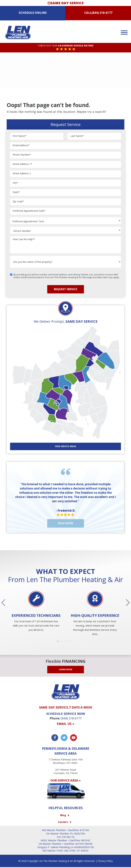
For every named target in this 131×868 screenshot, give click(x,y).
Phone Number (22, 155)
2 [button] (62, 642)
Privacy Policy (105, 861)
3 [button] (65, 642)
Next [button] (125, 603)
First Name (19, 136)
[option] (36, 612)
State (16, 192)
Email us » (65, 724)
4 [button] (69, 642)
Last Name (77, 136)
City (15, 183)
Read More (66, 523)
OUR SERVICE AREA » (66, 780)
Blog (63, 815)
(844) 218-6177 (102, 13)
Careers (63, 822)
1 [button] (59, 642)
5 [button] (72, 642)
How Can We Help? (24, 239)
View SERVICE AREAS (65, 446)
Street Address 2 (22, 174)
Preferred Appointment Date (29, 211)
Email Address (21, 145)
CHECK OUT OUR (66, 46)
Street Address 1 (22, 164)
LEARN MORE (66, 669)
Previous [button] (6, 603)
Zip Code (18, 202)
